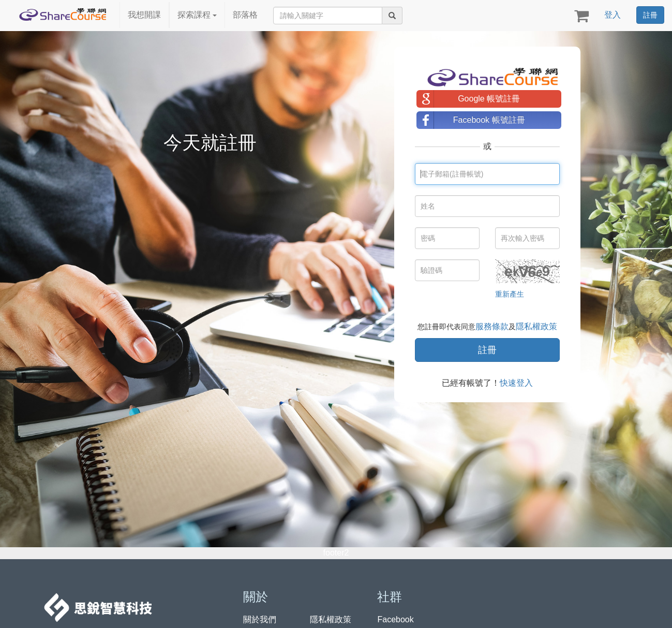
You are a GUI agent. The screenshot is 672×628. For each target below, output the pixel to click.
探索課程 (197, 15)
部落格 (245, 15)
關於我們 (260, 619)
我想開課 (144, 15)
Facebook (395, 619)
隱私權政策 (536, 326)
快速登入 (516, 383)
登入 (613, 15)
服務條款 (492, 326)
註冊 (650, 15)
